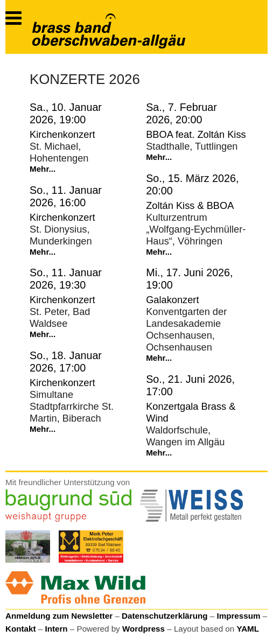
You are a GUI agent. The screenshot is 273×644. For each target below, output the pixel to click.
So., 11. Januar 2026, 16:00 (66, 196)
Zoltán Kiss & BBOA (190, 205)
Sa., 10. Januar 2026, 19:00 (66, 113)
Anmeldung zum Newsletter (59, 616)
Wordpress (143, 629)
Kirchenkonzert (62, 134)
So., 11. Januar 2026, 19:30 (66, 279)
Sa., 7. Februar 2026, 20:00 (181, 113)
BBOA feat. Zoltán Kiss (196, 134)
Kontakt (21, 629)
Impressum (238, 616)
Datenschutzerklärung (165, 616)
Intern (56, 629)
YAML (248, 629)
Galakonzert (172, 300)
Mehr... (43, 169)
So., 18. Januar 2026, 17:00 (66, 362)
